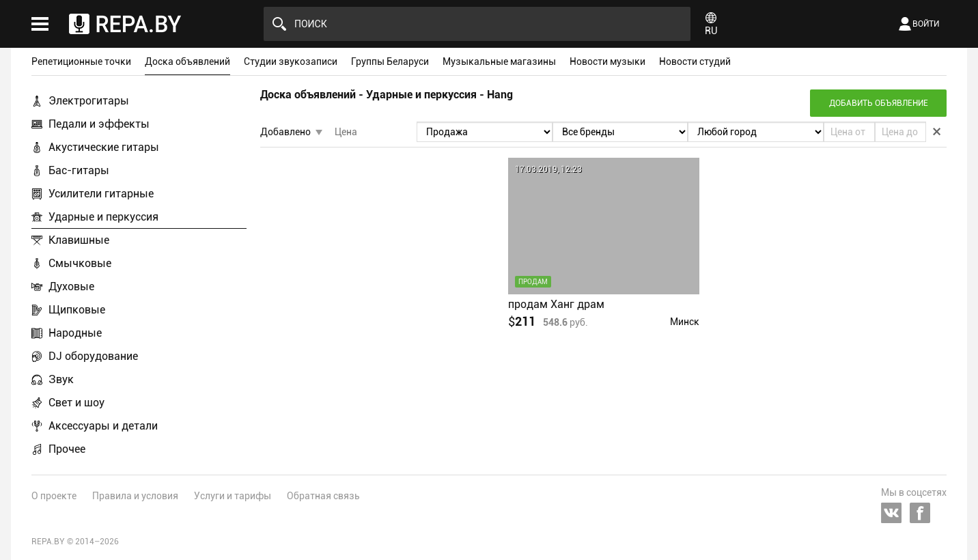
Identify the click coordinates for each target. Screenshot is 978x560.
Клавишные (79, 240)
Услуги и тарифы (233, 496)
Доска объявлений (187, 61)
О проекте (54, 496)
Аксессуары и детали (103, 426)
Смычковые (80, 263)
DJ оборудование (93, 356)
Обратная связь (323, 496)
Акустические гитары (104, 147)
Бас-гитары (79, 170)
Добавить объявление (879, 103)
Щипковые (77, 310)
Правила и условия (135, 496)
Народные (75, 333)
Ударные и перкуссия (103, 217)
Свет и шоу (76, 403)
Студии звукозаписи (291, 61)
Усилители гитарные (101, 194)
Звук (61, 379)
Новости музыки (607, 61)
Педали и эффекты (99, 124)
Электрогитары (89, 101)
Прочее (67, 449)
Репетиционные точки (81, 61)
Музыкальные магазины (499, 61)
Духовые (71, 286)
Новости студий (695, 61)
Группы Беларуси (390, 61)
